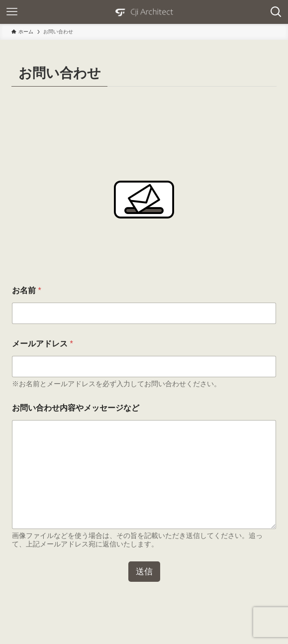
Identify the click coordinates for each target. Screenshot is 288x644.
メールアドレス (43, 344)
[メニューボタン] (12, 12)
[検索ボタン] (276, 12)
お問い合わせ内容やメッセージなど (76, 408)
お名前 (27, 290)
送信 (144, 572)
